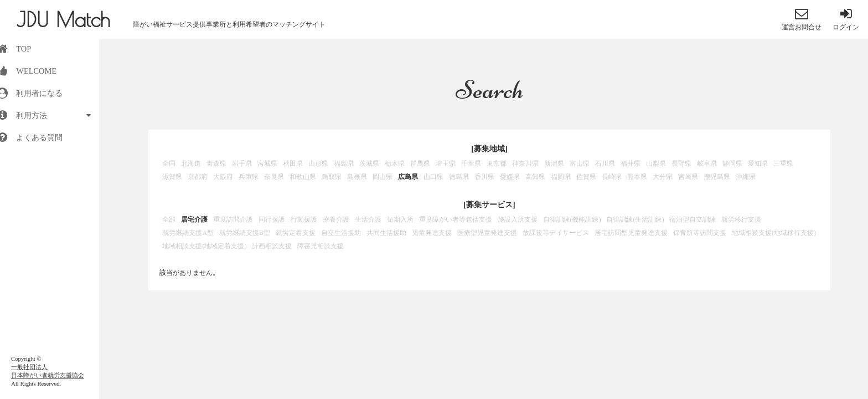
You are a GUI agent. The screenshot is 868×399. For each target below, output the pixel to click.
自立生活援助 (341, 233)
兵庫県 (249, 177)
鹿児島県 (717, 177)
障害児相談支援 (321, 246)
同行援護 (272, 219)
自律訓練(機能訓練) (572, 219)
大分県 (663, 177)
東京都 (497, 163)
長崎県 (612, 177)
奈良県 (274, 177)
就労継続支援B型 (245, 233)
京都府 (198, 177)
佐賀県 (586, 177)
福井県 (631, 163)
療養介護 (336, 219)
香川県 (484, 177)
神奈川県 (525, 163)
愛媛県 (510, 177)
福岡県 (561, 177)
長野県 (681, 163)
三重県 (783, 163)
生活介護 (368, 219)
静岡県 (732, 163)
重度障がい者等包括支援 (456, 219)
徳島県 (459, 177)
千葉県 (471, 163)
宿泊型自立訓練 (693, 219)
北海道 (191, 163)
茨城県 (369, 163)
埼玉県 (446, 163)
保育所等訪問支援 (700, 233)
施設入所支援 (518, 219)
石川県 (605, 163)
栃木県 (395, 163)
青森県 (216, 163)
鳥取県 (332, 177)
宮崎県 (688, 177)
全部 (169, 219)
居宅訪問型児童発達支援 (631, 233)
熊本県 (637, 177)
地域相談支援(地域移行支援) (774, 233)
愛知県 (758, 163)
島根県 (357, 177)
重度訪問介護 (233, 219)
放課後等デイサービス (556, 233)
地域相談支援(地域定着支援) (204, 246)
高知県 (535, 177)
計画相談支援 (272, 246)
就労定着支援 (296, 233)
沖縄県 (746, 177)
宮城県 (267, 163)
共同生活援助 (386, 233)
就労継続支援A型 (188, 233)
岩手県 (242, 163)
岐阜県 (707, 163)
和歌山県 (303, 177)
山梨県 (656, 163)
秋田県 (293, 163)
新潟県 (554, 163)
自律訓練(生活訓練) (635, 219)
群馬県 (420, 163)
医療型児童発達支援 (487, 233)
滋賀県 (172, 177)
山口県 (433, 177)
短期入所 (400, 219)
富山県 (580, 163)
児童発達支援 (432, 233)
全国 (169, 163)
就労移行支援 (741, 219)
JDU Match (63, 19)
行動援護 (304, 219)
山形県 (318, 163)
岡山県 (383, 177)
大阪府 (223, 177)
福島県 (344, 163)
